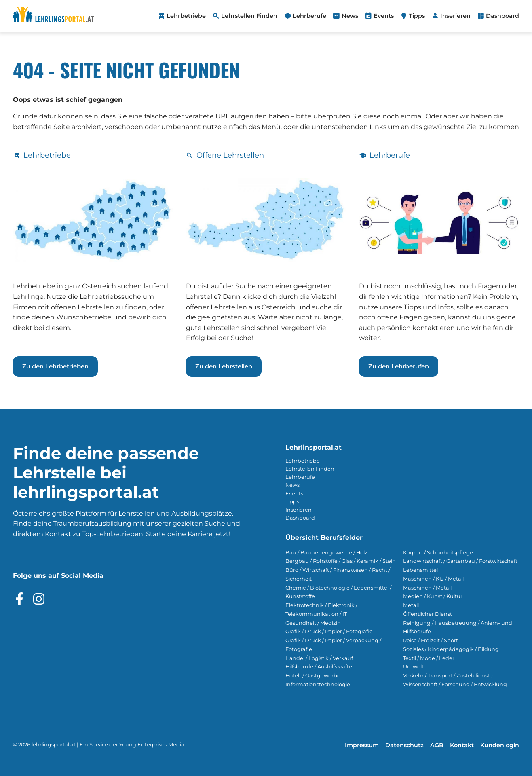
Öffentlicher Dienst (427, 614)
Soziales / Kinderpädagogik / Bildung (451, 649)
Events (294, 494)
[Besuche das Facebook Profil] (19, 599)
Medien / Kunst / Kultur (433, 596)
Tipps (292, 502)
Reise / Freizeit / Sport (431, 640)
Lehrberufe (300, 477)
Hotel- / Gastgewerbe (313, 676)
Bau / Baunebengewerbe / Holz (326, 553)
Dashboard (300, 518)
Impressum (362, 745)
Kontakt (462, 745)
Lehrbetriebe (303, 461)
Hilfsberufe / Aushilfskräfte (319, 667)
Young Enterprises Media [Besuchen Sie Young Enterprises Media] (152, 745)
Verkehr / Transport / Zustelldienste (448, 676)
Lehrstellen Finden (310, 469)
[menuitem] (182, 16)
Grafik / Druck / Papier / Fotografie (329, 631)
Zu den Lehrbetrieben (55, 366)
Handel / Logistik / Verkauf (319, 658)
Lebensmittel (420, 570)
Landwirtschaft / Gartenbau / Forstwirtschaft (460, 561)
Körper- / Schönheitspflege (438, 553)
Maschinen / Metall (427, 588)
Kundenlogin (500, 745)
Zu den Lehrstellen (224, 366)
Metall (411, 605)
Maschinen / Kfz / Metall (433, 579)
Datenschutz (404, 745)
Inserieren (299, 510)
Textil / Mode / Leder (429, 658)
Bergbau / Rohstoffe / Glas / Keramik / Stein (341, 561)
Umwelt (413, 667)
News (292, 485)
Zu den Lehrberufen (399, 366)
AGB (437, 745)
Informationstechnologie (318, 684)
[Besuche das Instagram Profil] (39, 599)
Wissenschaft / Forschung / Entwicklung (455, 684)
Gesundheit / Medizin (313, 623)
